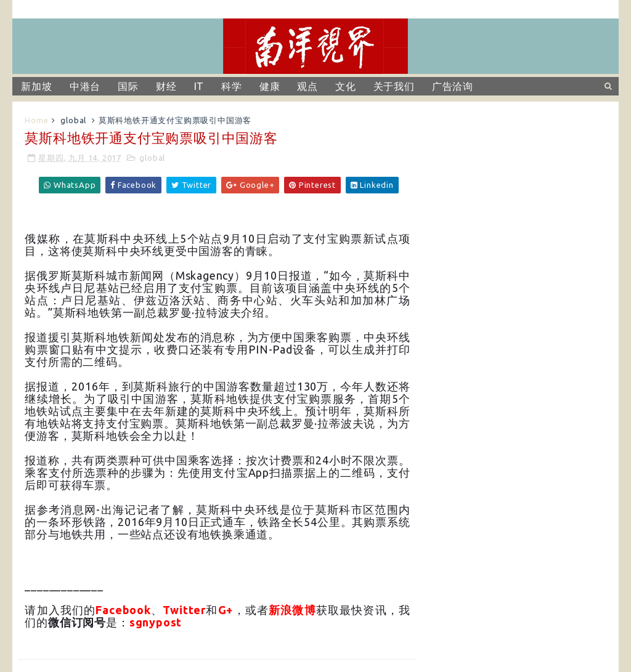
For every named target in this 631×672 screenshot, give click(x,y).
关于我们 (394, 86)
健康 (270, 86)
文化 (346, 86)
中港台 (85, 86)
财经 (166, 86)
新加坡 (36, 86)
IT (199, 86)
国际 (128, 86)
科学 (232, 86)
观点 (307, 86)
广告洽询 (453, 86)
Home (36, 120)
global (73, 120)
